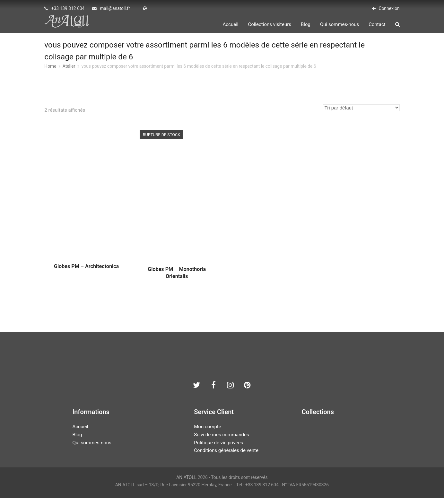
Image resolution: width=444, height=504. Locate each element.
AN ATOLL (186, 483)
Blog (77, 441)
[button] (397, 28)
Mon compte (208, 433)
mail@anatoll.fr (115, 8)
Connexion (389, 8)
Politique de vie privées (218, 448)
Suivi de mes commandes (221, 441)
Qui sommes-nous (92, 448)
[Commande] (361, 113)
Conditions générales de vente (226, 456)
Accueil (80, 433)
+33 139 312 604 (68, 8)
